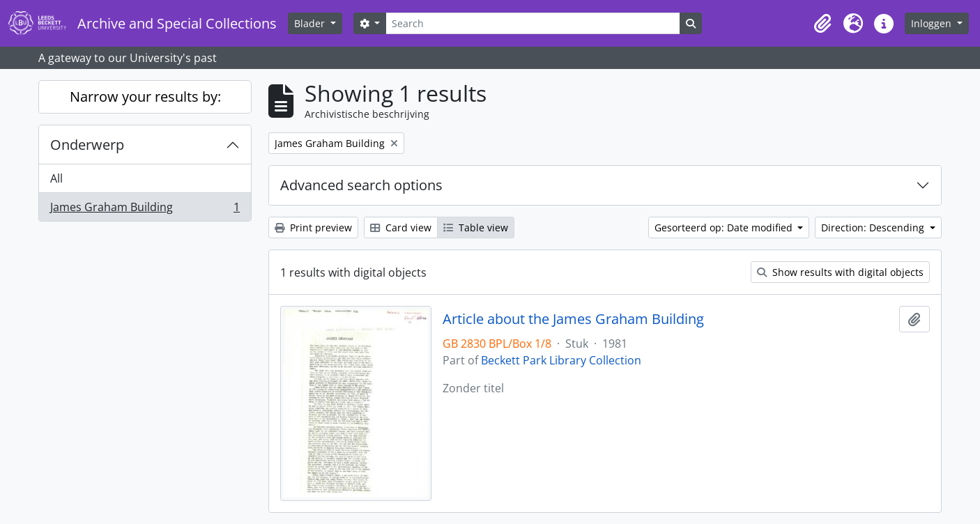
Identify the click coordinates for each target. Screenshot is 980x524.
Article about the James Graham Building (573, 319)
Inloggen (933, 23)
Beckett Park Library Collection (561, 360)
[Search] (533, 23)
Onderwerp (87, 145)
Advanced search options (361, 185)
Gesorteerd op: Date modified (725, 228)
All (56, 178)
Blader (311, 23)
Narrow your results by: (145, 97)
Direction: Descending (874, 228)
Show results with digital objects (840, 272)
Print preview (313, 228)
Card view (401, 228)
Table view (476, 228)
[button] (822, 24)
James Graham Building (145, 210)
